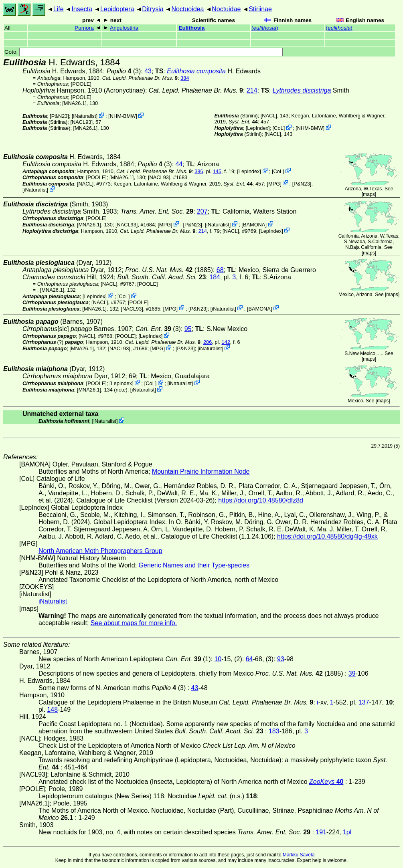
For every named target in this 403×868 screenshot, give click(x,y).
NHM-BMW (123, 116)
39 (352, 673)
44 (179, 164)
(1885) (169, 270)
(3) (124, 71)
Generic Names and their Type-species (194, 565)
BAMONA (254, 225)
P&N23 (60, 116)
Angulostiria (124, 28)
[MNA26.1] (74, 103)
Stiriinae (260, 9)
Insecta (82, 9)
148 (52, 710)
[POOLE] (81, 84)
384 (185, 78)
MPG (274, 183)
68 (220, 270)
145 (217, 171)
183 (274, 731)
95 (188, 329)
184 (215, 277)
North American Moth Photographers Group (100, 551)
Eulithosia (191, 28)
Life (59, 9)
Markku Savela (299, 855)
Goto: (144, 52)
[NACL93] (81, 122)
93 (281, 659)
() (265, 28)
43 (148, 71)
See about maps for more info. (134, 623)
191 (321, 832)
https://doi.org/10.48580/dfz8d (261, 500)
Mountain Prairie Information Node (201, 471)
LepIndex (258, 128)
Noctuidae (226, 9)
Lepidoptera (117, 9)
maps (369, 194)
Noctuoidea (187, 9)
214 (252, 90)
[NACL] (269, 116)
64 (249, 659)
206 (208, 342)
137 (364, 702)
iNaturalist (85, 116)
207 (202, 211)
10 (218, 659)
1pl (347, 832)
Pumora (84, 28)
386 (199, 171)
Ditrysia (153, 9)
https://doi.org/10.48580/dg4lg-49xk (327, 536)
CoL (278, 128)
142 (226, 342)
